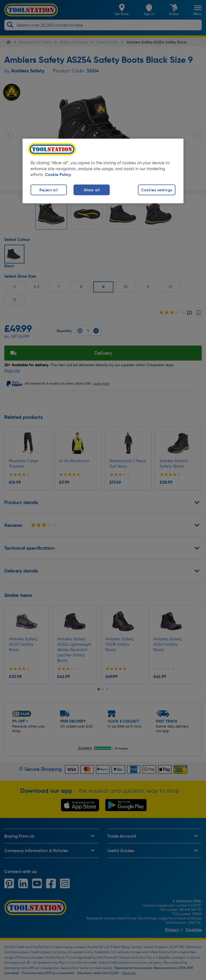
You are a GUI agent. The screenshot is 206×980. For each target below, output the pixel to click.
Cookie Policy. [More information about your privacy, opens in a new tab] (58, 175)
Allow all (92, 190)
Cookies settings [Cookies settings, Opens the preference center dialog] (157, 190)
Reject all (49, 190)
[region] (103, 171)
